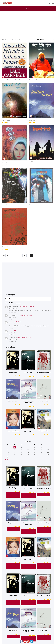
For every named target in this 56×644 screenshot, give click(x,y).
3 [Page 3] (15, 255)
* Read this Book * (28, 495)
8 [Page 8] (21, 255)
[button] (53, 3)
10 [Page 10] (28, 255)
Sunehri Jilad (6, 247)
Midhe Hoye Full (6, 163)
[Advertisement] (28, 22)
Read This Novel (13, 566)
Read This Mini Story (44, 530)
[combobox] (28, 299)
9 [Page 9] (24, 255)
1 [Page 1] (8, 255)
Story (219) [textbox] (27, 299)
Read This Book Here (44, 566)
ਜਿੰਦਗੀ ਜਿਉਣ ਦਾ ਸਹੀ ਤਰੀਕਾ (26, 315)
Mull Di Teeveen (6, 120)
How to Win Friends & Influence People (12, 80)
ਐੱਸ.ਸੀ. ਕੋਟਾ (19, 322)
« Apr (7, 459)
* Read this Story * (13, 495)
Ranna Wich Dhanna (34, 80)
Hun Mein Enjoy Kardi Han (9, 205)
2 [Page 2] (11, 255)
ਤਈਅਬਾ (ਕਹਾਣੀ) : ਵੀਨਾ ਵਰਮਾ (27, 306)
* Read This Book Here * (28, 531)
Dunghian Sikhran (34, 120)
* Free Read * (44, 495)
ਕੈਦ (15, 331)
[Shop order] (45, 39)
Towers (31, 205)
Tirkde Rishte (32, 162)
